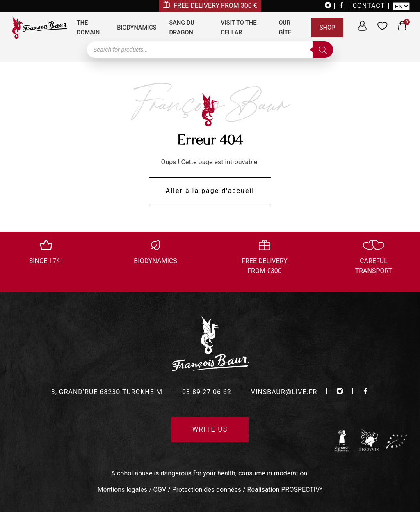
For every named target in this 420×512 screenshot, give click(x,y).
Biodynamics (137, 28)
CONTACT (369, 6)
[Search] (323, 50)
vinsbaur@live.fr (284, 392)
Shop (327, 28)
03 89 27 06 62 (207, 392)
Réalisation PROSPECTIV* (285, 490)
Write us (210, 429)
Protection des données (207, 490)
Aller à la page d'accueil (210, 191)
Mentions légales (122, 490)
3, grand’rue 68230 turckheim (107, 392)
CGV (160, 490)
